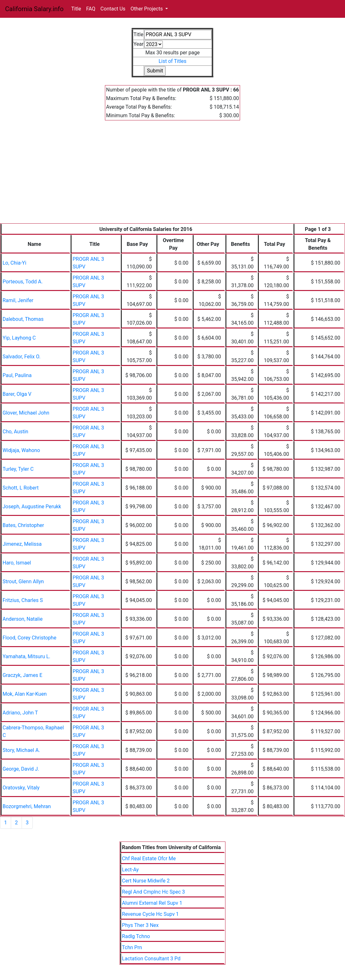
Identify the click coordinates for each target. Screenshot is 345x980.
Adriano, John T (20, 713)
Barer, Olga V (17, 394)
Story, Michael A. (21, 750)
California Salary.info (34, 9)
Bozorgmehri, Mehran (27, 806)
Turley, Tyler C (18, 469)
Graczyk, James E (22, 675)
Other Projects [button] (147, 9)
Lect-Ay (131, 870)
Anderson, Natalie (23, 619)
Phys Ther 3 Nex (140, 925)
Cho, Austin (15, 432)
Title (76, 9)
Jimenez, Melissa (22, 544)
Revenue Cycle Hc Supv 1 (151, 914)
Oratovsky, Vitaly (21, 788)
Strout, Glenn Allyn (23, 581)
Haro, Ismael (17, 563)
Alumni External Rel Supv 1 (152, 903)
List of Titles (173, 61)
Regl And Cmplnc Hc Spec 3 (154, 892)
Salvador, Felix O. (21, 357)
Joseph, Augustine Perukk (32, 507)
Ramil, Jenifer (18, 300)
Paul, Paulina (17, 375)
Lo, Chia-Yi (14, 263)
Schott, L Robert (21, 488)
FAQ (91, 9)
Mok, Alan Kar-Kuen (25, 694)
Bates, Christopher (23, 525)
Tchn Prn (132, 947)
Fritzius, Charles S (23, 600)
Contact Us (113, 9)
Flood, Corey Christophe (29, 638)
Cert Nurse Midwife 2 (146, 881)
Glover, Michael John (26, 413)
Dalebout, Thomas (23, 319)
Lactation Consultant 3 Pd (151, 959)
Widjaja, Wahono (21, 450)
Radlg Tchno (136, 936)
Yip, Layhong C (19, 338)
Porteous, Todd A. (23, 282)
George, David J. (21, 769)
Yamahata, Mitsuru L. (26, 656)
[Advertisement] (172, 176)
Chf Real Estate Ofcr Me (149, 858)
